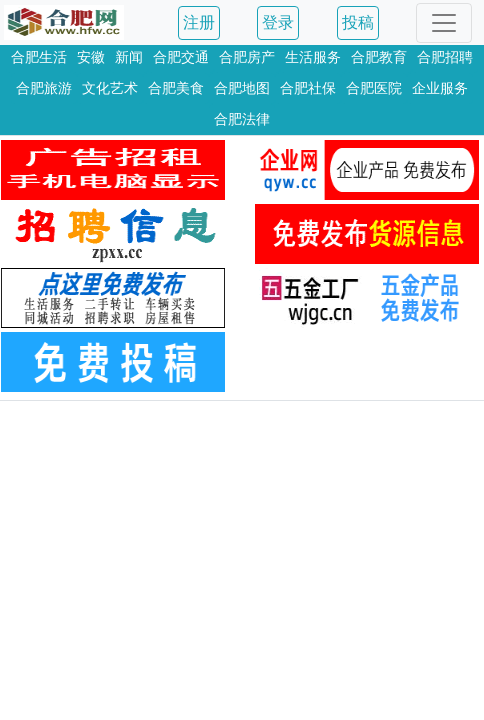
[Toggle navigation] (444, 23)
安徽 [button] (91, 57)
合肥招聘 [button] (445, 57)
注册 (199, 22)
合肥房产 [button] (247, 57)
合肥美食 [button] (176, 88)
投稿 (358, 22)
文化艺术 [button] (110, 88)
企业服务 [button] (440, 88)
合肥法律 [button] (242, 119)
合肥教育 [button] (379, 57)
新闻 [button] (129, 57)
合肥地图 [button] (242, 88)
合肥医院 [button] (374, 88)
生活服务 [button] (313, 57)
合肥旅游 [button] (44, 88)
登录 (278, 22)
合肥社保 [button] (308, 88)
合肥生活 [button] (39, 57)
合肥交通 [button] (181, 57)
